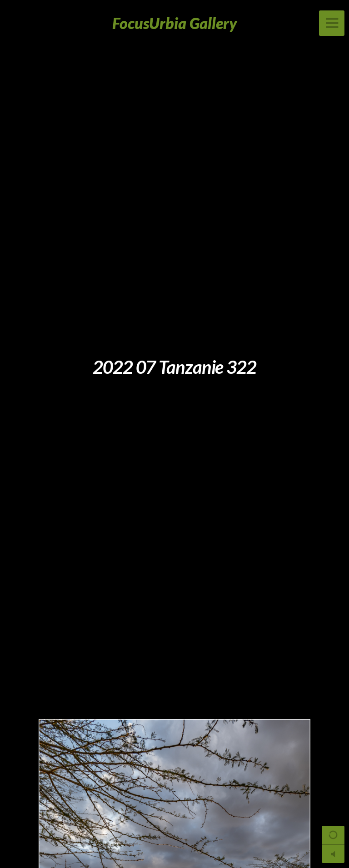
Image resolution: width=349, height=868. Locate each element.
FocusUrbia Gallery (175, 23)
